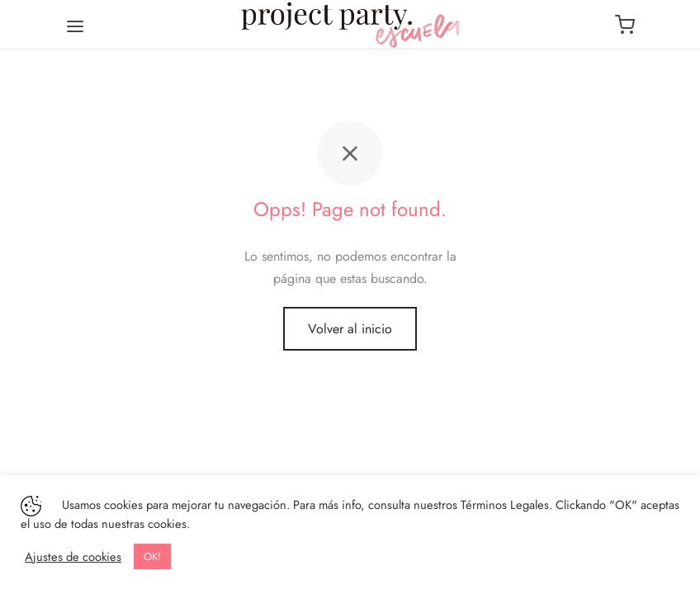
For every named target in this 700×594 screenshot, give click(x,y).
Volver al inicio (350, 329)
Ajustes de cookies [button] (73, 557)
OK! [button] (152, 556)
